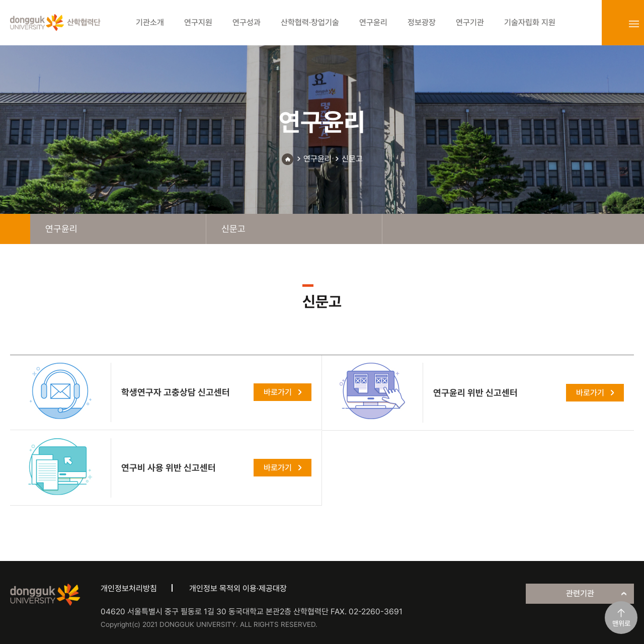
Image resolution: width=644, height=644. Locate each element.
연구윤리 (317, 159)
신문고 (352, 159)
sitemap (634, 24)
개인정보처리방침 (129, 588)
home (15, 229)
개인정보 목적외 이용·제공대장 (238, 588)
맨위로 (621, 623)
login (612, 24)
